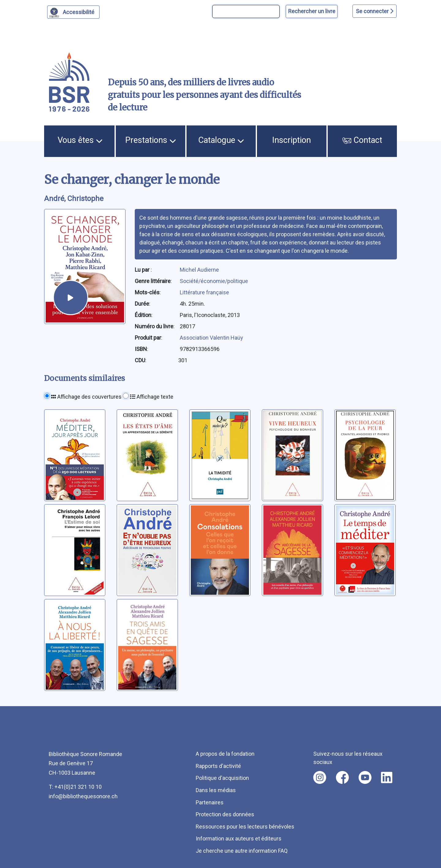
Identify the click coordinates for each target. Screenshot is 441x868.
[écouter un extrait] (71, 298)
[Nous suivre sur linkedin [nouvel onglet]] (387, 777)
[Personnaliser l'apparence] (73, 12)
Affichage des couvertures (86, 397)
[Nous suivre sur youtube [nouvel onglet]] (365, 777)
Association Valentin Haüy (211, 338)
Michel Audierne (199, 270)
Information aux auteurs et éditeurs (239, 838)
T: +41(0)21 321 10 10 (75, 787)
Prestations (151, 140)
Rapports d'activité (218, 766)
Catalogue (221, 140)
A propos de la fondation (225, 754)
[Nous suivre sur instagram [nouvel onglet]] (320, 777)
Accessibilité (79, 11)
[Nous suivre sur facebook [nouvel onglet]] (342, 777)
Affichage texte (152, 397)
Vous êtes (80, 140)
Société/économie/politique (214, 281)
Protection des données (225, 814)
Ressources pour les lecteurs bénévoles (245, 827)
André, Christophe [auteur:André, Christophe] (74, 199)
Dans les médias (216, 790)
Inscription (292, 140)
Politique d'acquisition (222, 778)
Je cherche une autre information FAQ (242, 851)
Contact (362, 140)
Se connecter (375, 11)
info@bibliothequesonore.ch (83, 796)
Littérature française (204, 292)
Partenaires (210, 802)
